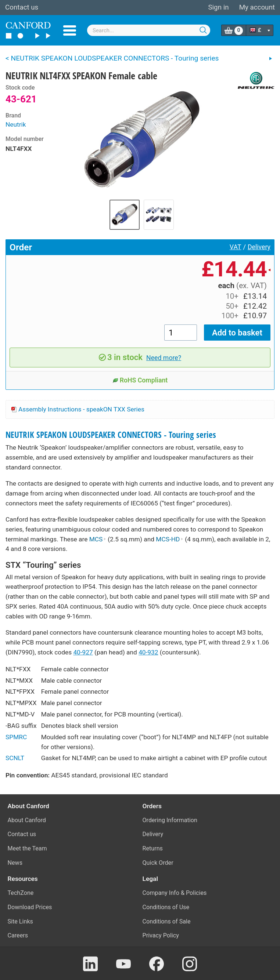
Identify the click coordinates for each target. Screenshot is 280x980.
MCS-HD (170, 539)
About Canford (27, 820)
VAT (236, 247)
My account (257, 7)
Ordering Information (170, 820)
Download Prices (30, 907)
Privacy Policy (161, 935)
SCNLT (15, 758)
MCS (98, 539)
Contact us (22, 7)
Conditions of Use (166, 907)
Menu (70, 30)
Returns (153, 848)
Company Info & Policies (175, 893)
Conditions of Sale (167, 921)
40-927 (83, 652)
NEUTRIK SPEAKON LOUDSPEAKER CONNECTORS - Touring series (111, 435)
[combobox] (149, 30)
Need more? (164, 358)
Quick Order (158, 863)
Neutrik (16, 124)
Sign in (218, 7)
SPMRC (16, 737)
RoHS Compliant (140, 380)
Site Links (20, 921)
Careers (18, 935)
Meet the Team (27, 848)
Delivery (259, 247)
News (15, 863)
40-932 (148, 652)
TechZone (21, 893)
